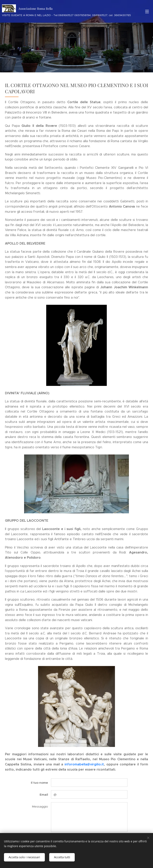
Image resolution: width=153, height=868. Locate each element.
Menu (147, 12)
